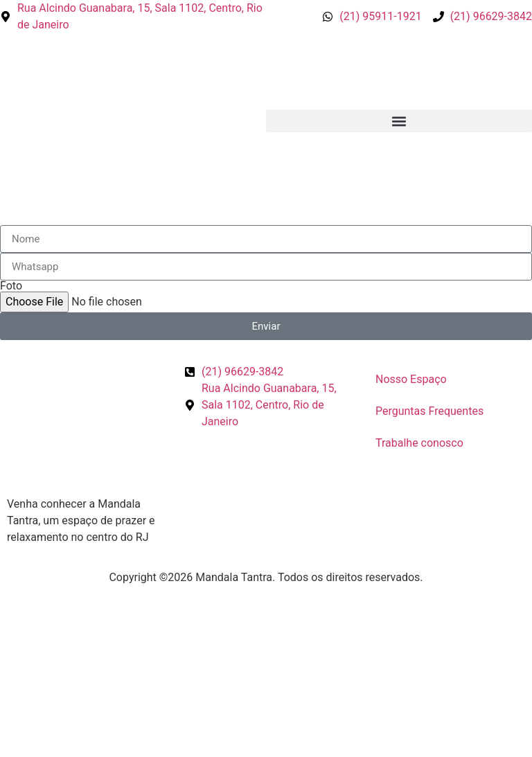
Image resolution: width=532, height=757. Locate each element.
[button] (399, 121)
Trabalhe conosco (419, 443)
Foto (11, 286)
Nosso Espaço (411, 379)
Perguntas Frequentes (429, 411)
